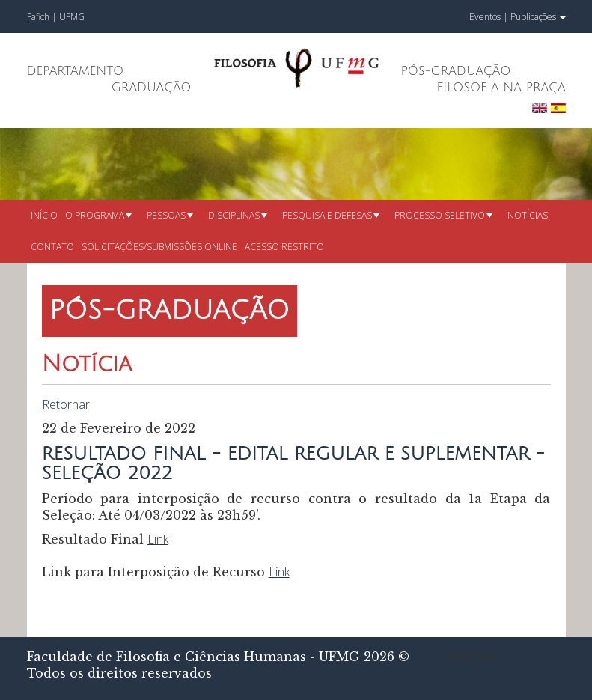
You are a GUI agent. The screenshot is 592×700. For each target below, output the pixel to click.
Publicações (538, 17)
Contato (52, 247)
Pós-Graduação (456, 71)
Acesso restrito (284, 247)
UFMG (72, 17)
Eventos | (489, 17)
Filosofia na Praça (501, 88)
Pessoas (170, 215)
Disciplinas (238, 215)
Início (44, 215)
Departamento (76, 71)
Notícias (528, 215)
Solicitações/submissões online (159, 247)
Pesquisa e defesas (331, 215)
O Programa (98, 215)
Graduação (152, 88)
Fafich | (43, 17)
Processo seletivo (443, 215)
